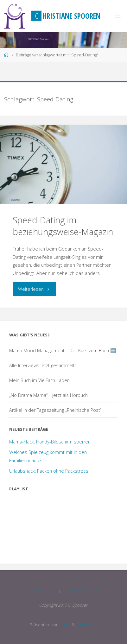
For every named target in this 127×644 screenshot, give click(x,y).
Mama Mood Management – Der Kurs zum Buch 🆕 (63, 351)
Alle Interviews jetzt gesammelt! (42, 365)
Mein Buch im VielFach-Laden (39, 380)
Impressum (42, 591)
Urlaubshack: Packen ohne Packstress (49, 471)
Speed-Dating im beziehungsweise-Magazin (63, 226)
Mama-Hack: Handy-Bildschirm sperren (50, 442)
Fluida (65, 625)
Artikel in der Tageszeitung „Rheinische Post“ (55, 410)
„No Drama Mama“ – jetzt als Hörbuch (48, 395)
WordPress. (87, 625)
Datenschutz (81, 591)
